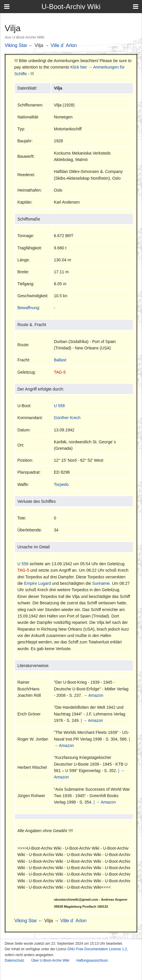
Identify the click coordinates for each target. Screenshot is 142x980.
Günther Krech (67, 418)
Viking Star (16, 45)
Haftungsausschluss (92, 960)
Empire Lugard (37, 583)
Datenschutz (14, 960)
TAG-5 (60, 372)
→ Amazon (93, 695)
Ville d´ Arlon (64, 45)
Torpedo (61, 484)
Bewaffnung (28, 308)
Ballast (60, 360)
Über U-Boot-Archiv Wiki (50, 960)
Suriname (101, 583)
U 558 (59, 406)
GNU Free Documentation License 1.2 (97, 949)
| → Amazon (92, 720)
